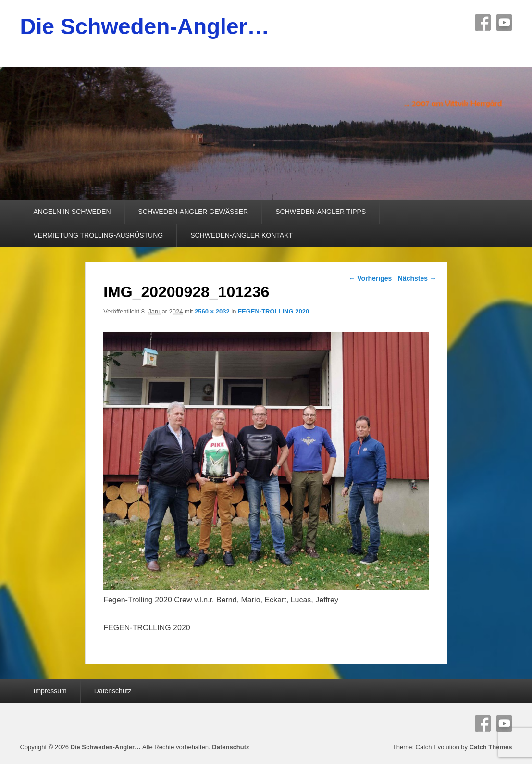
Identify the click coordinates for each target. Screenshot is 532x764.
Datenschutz (113, 691)
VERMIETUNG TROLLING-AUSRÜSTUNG (99, 235)
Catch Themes (491, 747)
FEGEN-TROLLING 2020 (273, 311)
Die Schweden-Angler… (145, 26)
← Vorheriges (370, 278)
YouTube (504, 23)
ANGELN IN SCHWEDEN (72, 212)
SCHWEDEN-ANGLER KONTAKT (241, 235)
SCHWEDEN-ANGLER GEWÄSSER (193, 212)
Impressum (50, 691)
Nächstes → (417, 278)
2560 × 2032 (212, 311)
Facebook (483, 23)
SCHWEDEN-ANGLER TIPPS (321, 212)
